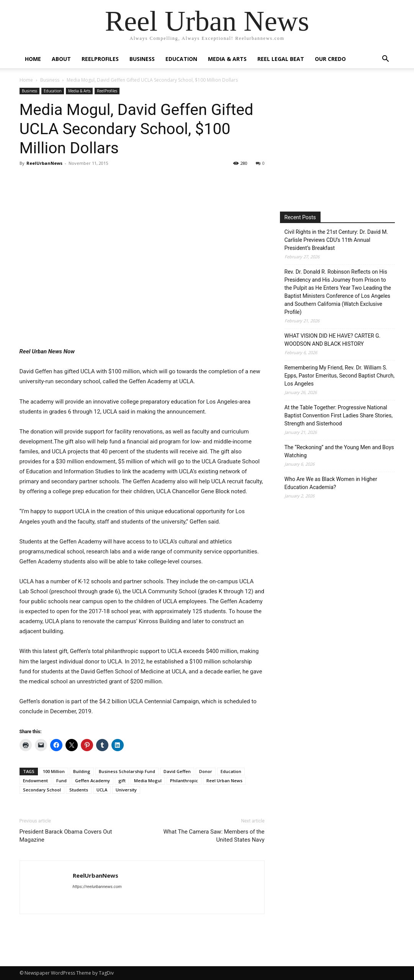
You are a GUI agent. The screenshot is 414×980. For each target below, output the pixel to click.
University (126, 790)
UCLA (102, 790)
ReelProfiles (100, 59)
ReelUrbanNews (44, 163)
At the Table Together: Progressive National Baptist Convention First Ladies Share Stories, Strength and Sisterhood (339, 415)
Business (142, 59)
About (61, 59)
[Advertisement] (344, 141)
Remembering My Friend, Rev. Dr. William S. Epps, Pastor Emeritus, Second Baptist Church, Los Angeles (340, 376)
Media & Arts (227, 59)
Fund (61, 781)
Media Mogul (148, 781)
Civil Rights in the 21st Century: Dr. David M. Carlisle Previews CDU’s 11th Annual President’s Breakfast (336, 240)
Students (79, 790)
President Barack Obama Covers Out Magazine (66, 836)
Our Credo (330, 59)
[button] (386, 60)
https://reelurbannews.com (97, 887)
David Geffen (177, 771)
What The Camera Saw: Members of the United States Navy (214, 836)
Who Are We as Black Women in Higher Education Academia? (331, 483)
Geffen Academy (92, 781)
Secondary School (42, 790)
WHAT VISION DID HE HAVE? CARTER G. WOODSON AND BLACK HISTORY (333, 340)
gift (122, 781)
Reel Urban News (224, 781)
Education (181, 59)
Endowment (35, 781)
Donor (206, 771)
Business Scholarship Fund (127, 771)
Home (33, 59)
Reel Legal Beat (281, 59)
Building (82, 771)
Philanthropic (184, 781)
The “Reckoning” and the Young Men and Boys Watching (339, 451)
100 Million (54, 771)
